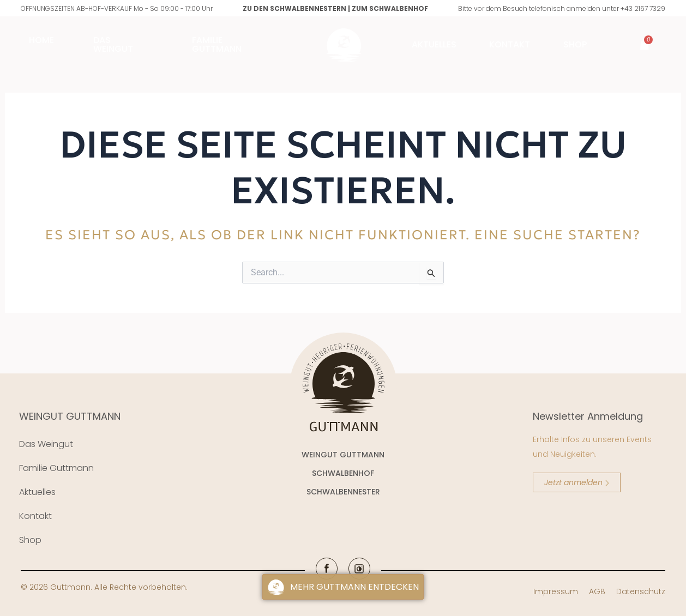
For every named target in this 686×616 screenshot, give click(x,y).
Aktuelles (37, 492)
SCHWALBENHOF (343, 473)
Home (41, 40)
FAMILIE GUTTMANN (217, 44)
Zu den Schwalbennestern (294, 8)
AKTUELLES (434, 44)
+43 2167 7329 (643, 8)
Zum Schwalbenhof (390, 8)
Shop (578, 45)
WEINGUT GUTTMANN (70, 416)
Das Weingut (113, 44)
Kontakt (510, 44)
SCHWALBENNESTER (343, 492)
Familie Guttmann (56, 468)
